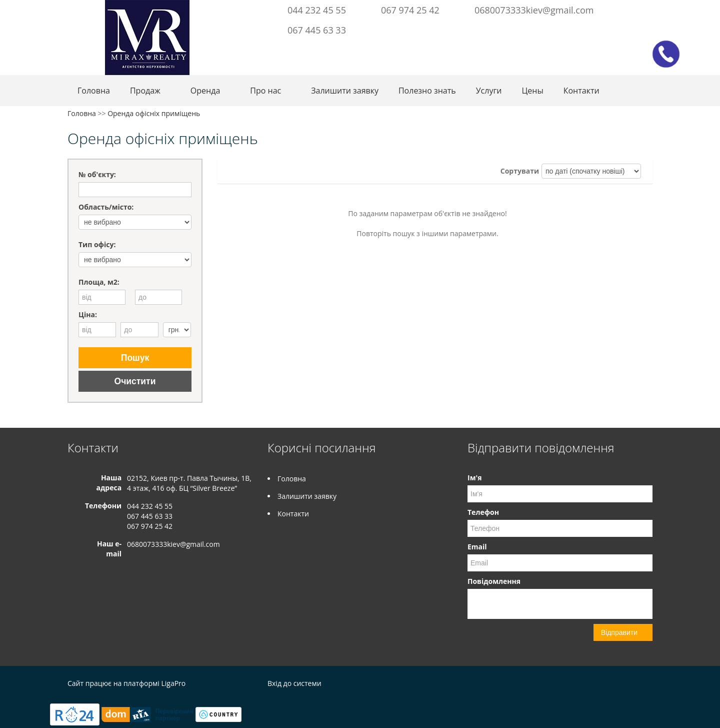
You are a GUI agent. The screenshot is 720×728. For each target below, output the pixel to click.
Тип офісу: (97, 244)
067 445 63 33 (317, 30)
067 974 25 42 (410, 10)
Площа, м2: (99, 282)
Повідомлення (494, 581)
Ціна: (88, 314)
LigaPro (173, 683)
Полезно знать (427, 91)
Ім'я (474, 478)
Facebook (614, 9)
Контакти (581, 91)
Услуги (489, 91)
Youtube (644, 9)
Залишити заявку (345, 91)
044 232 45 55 (317, 10)
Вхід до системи (294, 683)
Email (477, 547)
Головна (94, 91)
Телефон (483, 512)
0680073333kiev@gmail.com (534, 10)
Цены (533, 91)
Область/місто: (106, 207)
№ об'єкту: (97, 174)
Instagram (628, 9)
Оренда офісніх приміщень (154, 113)
